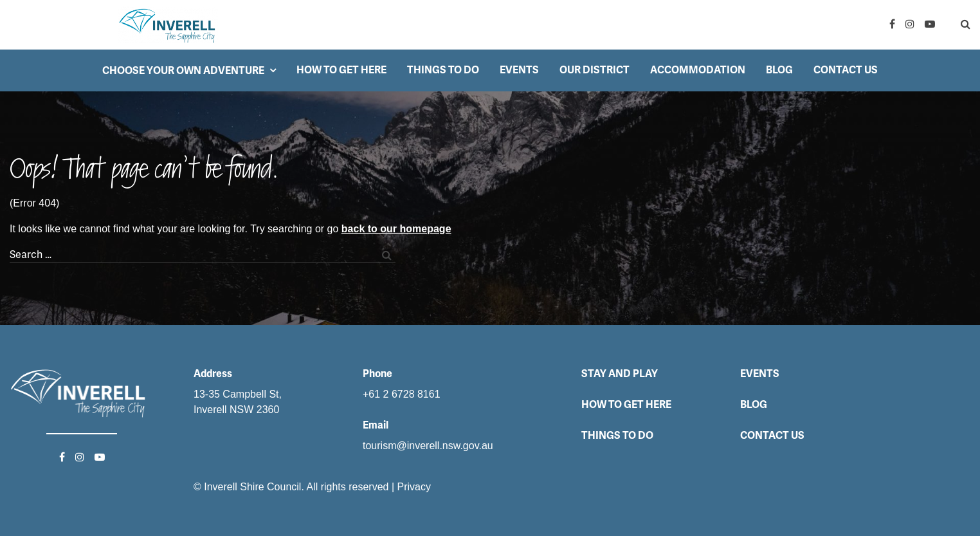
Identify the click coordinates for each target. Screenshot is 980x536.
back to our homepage (396, 229)
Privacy (414, 487)
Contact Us (846, 70)
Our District (594, 70)
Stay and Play (620, 374)
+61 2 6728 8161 (402, 394)
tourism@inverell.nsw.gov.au (428, 446)
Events (519, 70)
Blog (779, 70)
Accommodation (698, 70)
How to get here (341, 70)
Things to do (443, 70)
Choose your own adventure (183, 70)
